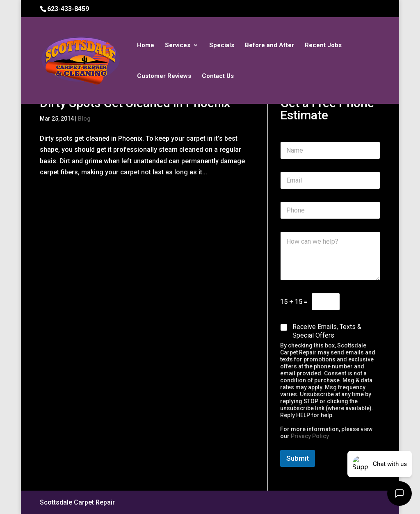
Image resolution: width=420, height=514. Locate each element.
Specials (222, 46)
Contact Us (218, 76)
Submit (298, 458)
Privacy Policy (310, 436)
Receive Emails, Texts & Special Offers (327, 331)
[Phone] (330, 210)
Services (178, 46)
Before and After (269, 46)
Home (146, 46)
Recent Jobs (323, 46)
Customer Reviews (164, 76)
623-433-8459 (68, 9)
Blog (84, 119)
